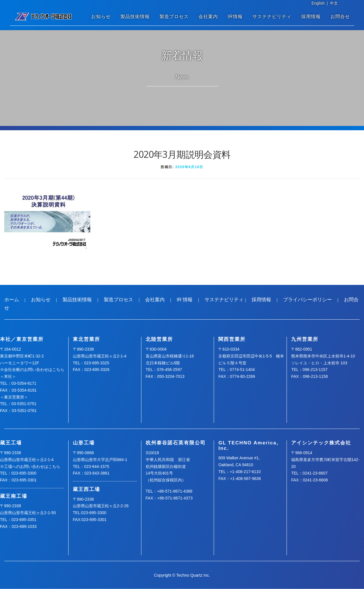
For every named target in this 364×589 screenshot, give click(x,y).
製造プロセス (174, 16)
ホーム (12, 300)
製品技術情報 (135, 16)
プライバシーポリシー (307, 300)
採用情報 (311, 16)
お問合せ (340, 16)
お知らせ (101, 16)
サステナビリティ (272, 16)
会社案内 (208, 16)
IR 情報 (185, 300)
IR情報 (235, 16)
